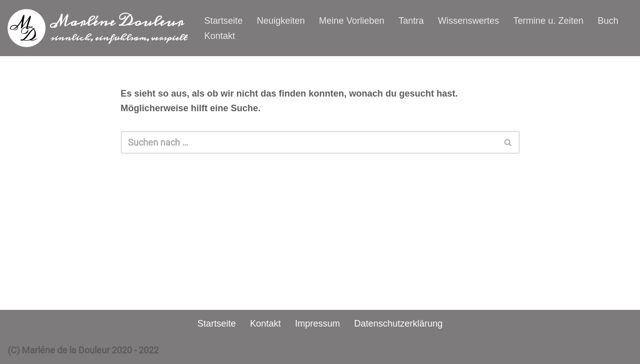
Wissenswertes (468, 21)
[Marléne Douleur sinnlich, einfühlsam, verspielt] (97, 28)
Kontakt (220, 36)
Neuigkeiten (281, 21)
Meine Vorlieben (352, 21)
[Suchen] (309, 142)
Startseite (223, 21)
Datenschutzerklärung (399, 324)
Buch (608, 21)
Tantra (411, 21)
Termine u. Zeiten (548, 21)
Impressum (317, 324)
